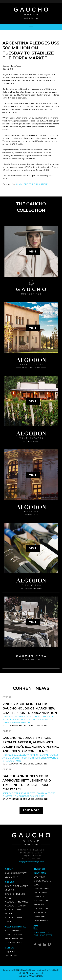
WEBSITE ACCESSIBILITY (31, 976)
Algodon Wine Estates (13, 912)
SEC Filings (40, 912)
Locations (11, 956)
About (9, 869)
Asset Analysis (13, 931)
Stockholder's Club (42, 883)
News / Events (41, 889)
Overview (39, 877)
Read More (31, 810)
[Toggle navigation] (31, 27)
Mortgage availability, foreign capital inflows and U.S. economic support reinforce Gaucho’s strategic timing (30, 758)
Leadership (11, 877)
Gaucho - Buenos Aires (15, 896)
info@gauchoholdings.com (31, 862)
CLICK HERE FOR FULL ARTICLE (32, 184)
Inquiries (10, 952)
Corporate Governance (41, 918)
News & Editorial (15, 927)
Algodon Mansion (16, 906)
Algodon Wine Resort (13, 920)
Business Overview (16, 873)
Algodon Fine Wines (17, 902)
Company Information (41, 898)
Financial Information (41, 906)
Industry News (13, 942)
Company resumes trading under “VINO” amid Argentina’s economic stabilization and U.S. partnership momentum (28, 720)
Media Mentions (14, 939)
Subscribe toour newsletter (43, 934)
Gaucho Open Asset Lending (16, 888)
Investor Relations (40, 871)
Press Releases (14, 935)
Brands (10, 882)
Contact (10, 948)
